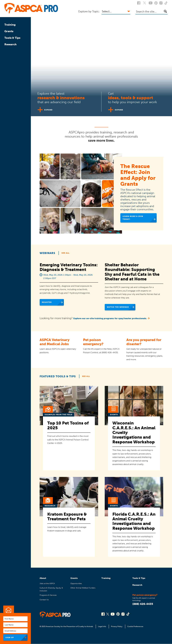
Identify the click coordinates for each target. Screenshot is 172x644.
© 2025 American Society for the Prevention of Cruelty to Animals (67, 626)
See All (65, 253)
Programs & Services (48, 595)
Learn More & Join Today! (133, 218)
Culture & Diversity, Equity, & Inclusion (51, 589)
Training (10, 25)
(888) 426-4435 (143, 604)
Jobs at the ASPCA (47, 583)
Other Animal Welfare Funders (83, 588)
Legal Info (102, 626)
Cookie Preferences (135, 626)
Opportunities (76, 583)
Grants (9, 31)
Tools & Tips (12, 38)
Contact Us (44, 600)
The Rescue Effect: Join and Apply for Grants (138, 175)
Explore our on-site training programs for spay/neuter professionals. (110, 318)
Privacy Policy (117, 626)
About (43, 578)
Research (10, 44)
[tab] (66, 101)
